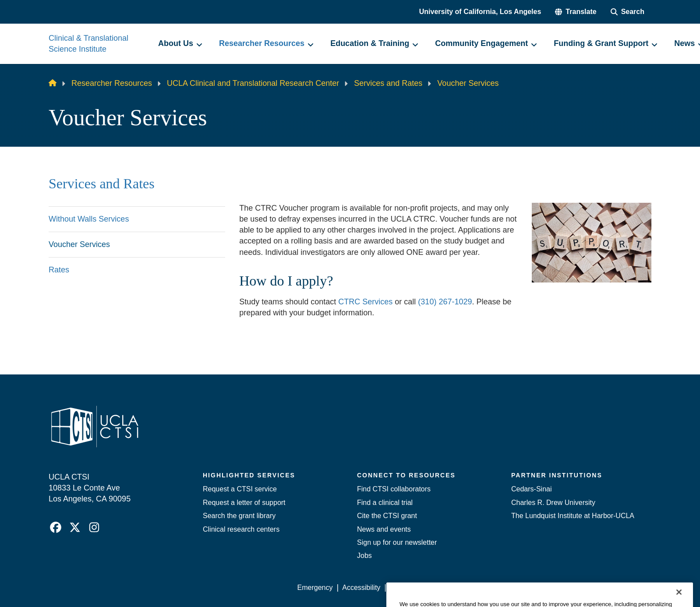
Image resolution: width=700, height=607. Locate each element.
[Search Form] (628, 12)
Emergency (315, 588)
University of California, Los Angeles (480, 12)
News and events (384, 529)
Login (568, 588)
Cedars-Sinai (531, 489)
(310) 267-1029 (445, 302)
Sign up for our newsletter (397, 542)
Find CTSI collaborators (394, 489)
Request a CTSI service (240, 489)
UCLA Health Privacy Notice (507, 588)
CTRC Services (365, 302)
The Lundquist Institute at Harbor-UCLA (573, 516)
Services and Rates (388, 83)
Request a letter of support (244, 503)
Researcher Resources (112, 83)
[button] (576, 12)
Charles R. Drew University (553, 503)
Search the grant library (239, 516)
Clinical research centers (241, 529)
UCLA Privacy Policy (422, 588)
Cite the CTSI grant (387, 516)
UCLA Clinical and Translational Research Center (253, 83)
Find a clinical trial (385, 503)
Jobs (364, 556)
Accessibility (361, 588)
